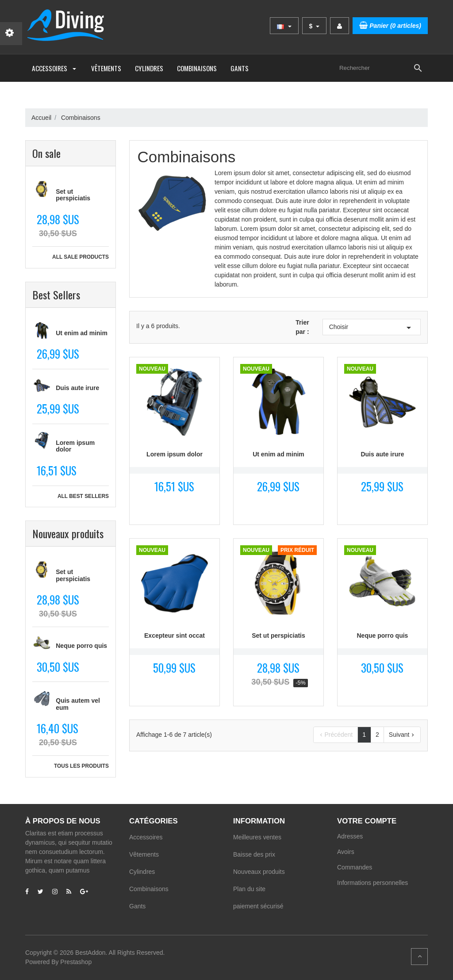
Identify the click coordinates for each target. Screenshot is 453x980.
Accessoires (55, 68)
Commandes (355, 867)
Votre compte (367, 821)
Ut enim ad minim (82, 333)
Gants (240, 68)
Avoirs (346, 852)
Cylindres (149, 68)
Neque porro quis (81, 646)
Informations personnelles (372, 883)
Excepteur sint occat (175, 635)
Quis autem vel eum (78, 704)
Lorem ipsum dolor (75, 446)
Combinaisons (197, 68)
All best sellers (83, 496)
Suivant (402, 735)
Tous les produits (81, 766)
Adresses (350, 836)
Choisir (372, 328)
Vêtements (106, 68)
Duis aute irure (77, 388)
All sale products (81, 257)
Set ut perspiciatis (73, 195)
